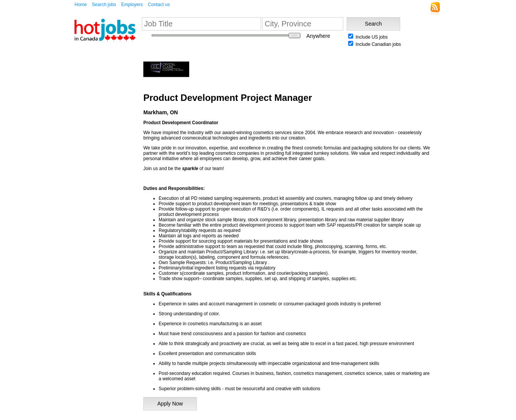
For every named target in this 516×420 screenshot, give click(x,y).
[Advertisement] (97, 164)
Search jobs (104, 5)
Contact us (159, 5)
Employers (132, 5)
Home (81, 5)
